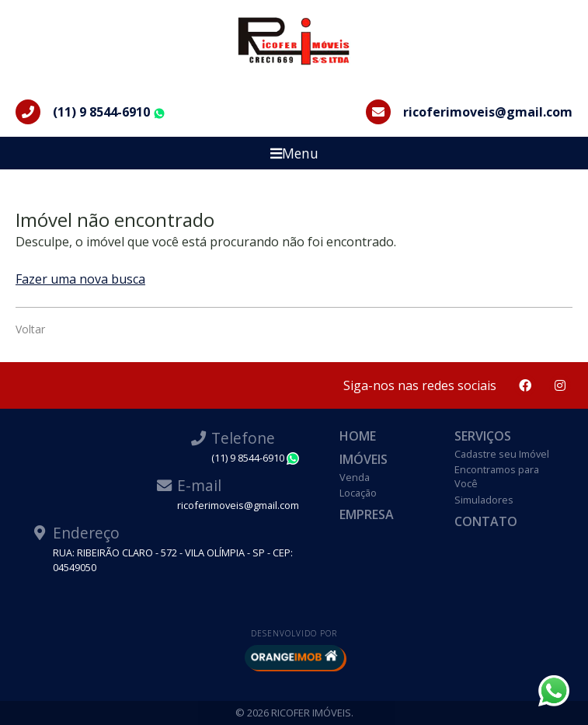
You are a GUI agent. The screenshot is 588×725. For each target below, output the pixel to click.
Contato (486, 521)
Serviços (483, 436)
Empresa (367, 514)
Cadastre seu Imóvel (502, 454)
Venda (355, 477)
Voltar (30, 329)
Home (358, 436)
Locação (358, 493)
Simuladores (484, 500)
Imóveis (364, 459)
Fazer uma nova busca (80, 279)
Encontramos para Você (497, 476)
